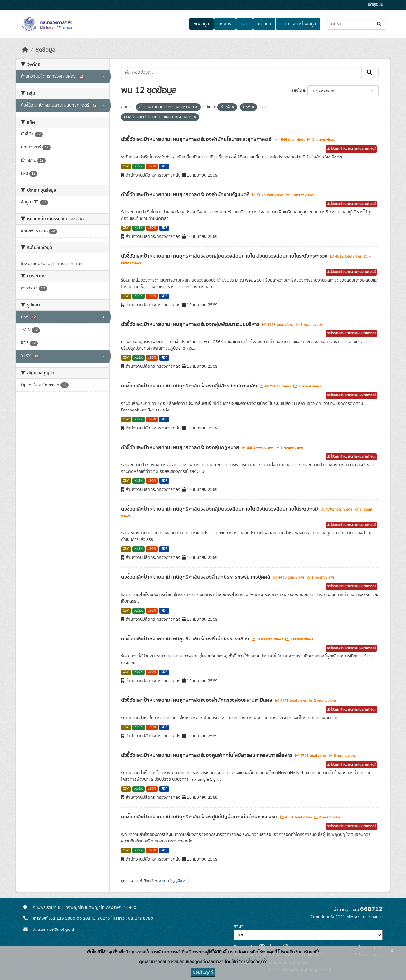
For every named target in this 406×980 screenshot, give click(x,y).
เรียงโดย (298, 91)
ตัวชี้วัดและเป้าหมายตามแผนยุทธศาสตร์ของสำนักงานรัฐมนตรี (186, 195)
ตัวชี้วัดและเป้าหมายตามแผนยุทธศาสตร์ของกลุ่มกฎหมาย (181, 448)
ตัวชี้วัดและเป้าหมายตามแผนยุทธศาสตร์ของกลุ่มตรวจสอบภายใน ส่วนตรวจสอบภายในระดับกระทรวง (225, 256)
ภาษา (239, 927)
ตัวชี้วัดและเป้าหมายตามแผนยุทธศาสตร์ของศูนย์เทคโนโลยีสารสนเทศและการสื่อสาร (207, 755)
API (164, 881)
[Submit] (380, 24)
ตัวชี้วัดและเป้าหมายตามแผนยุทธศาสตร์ (351, 149)
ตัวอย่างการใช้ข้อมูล (298, 24)
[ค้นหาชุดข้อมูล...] (357, 24)
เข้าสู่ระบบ (376, 5)
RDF (164, 167)
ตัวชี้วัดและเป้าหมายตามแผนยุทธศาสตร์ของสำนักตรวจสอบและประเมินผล (197, 700)
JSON (152, 167)
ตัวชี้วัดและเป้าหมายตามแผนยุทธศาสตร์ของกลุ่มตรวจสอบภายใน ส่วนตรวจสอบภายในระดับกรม (220, 509)
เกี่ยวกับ (264, 24)
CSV (126, 167)
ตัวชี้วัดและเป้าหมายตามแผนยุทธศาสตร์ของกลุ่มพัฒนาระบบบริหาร (191, 324)
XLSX (138, 167)
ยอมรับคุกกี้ (203, 973)
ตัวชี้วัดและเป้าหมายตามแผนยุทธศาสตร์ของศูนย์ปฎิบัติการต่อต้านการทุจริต (200, 817)
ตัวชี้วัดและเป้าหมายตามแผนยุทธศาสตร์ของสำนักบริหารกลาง (186, 639)
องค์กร (225, 24)
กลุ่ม (244, 24)
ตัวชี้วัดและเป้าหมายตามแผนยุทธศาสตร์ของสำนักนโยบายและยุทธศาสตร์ (197, 139)
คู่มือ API (182, 881)
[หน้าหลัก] (25, 50)
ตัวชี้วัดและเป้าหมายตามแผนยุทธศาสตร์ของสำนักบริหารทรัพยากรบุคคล (196, 577)
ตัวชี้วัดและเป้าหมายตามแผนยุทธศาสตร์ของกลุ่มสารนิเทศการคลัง (190, 386)
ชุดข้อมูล (201, 24)
